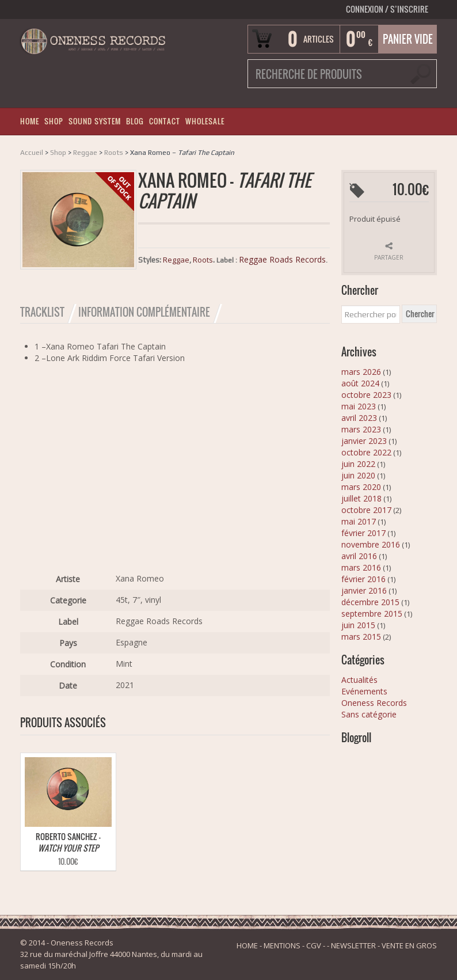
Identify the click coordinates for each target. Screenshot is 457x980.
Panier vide (408, 39)
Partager (389, 257)
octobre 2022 (366, 452)
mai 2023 (359, 406)
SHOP (54, 121)
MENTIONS (282, 945)
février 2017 (363, 533)
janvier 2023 (364, 441)
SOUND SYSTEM (95, 121)
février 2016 (363, 579)
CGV (314, 945)
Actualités (359, 680)
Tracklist (42, 312)
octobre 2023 (366, 395)
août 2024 (360, 383)
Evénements (364, 691)
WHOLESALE (205, 121)
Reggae (85, 153)
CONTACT (165, 121)
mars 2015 (361, 637)
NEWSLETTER (353, 945)
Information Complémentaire (144, 312)
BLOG (135, 121)
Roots (114, 153)
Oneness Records (374, 703)
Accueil (32, 153)
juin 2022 (358, 464)
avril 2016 (359, 556)
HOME (30, 121)
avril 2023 (359, 418)
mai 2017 (359, 521)
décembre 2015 (370, 602)
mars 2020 (361, 487)
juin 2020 (358, 475)
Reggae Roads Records (282, 259)
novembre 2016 (371, 544)
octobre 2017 (366, 510)
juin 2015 (358, 625)
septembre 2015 (372, 614)
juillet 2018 (361, 498)
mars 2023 (361, 429)
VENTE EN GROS (409, 945)
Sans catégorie (369, 714)
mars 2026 (361, 372)
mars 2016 (361, 567)
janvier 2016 (364, 590)
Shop (58, 153)
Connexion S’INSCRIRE (387, 9)
